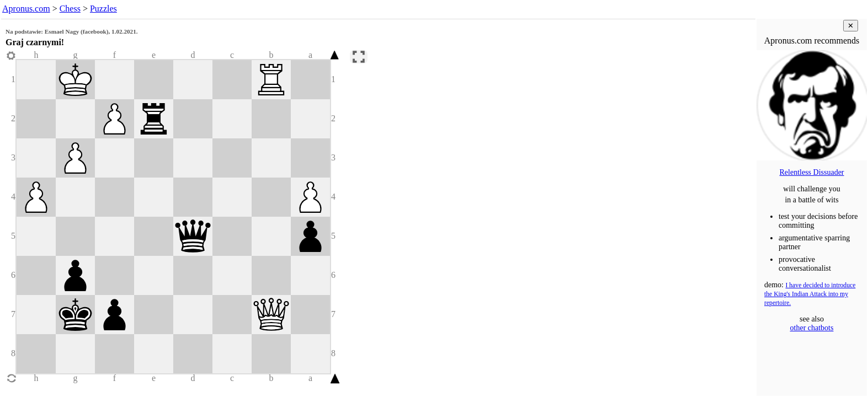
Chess (70, 9)
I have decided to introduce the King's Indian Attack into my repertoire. (810, 294)
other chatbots (812, 328)
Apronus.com (26, 9)
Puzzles (103, 9)
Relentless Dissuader (811, 172)
